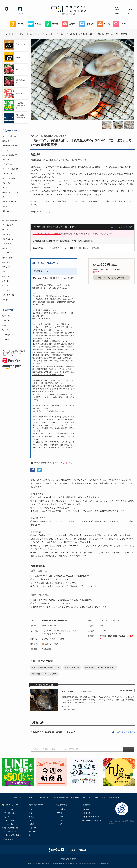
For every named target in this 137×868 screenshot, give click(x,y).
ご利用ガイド (8, 817)
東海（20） (6, 272)
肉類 (31, 820)
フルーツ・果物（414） (11, 146)
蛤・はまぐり (51, 34)
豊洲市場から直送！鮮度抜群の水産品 (100, 667)
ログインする (8, 809)
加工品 (103, 24)
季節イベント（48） (10, 300)
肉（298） (6, 150)
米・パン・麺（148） (10, 136)
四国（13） (6, 290)
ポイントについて (9, 831)
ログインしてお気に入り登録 (111, 278)
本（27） (6, 216)
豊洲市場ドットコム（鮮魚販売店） (55, 621)
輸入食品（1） (8, 248)
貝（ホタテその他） (34, 34)
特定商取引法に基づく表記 (93, 820)
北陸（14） (6, 281)
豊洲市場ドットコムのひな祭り (44, 674)
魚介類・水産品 (17, 34)
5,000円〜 (6, 325)
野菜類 (51, 24)
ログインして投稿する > (125, 732)
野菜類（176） (8, 141)
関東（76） (6, 262)
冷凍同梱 (86, 24)
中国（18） (6, 286)
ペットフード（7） (9, 253)
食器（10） (6, 230)
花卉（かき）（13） (10, 234)
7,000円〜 (6, 330)
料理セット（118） (9, 178)
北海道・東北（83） (10, 258)
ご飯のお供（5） (8, 239)
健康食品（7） (8, 206)
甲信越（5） (7, 267)
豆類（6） (6, 160)
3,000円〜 (6, 321)
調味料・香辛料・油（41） (12, 202)
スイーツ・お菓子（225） (12, 169)
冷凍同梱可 (33, 831)
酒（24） (6, 197)
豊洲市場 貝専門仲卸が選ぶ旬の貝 (45, 667)
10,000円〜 (6, 335)
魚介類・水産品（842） (11, 155)
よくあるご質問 (8, 820)
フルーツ (17, 24)
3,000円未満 (7, 316)
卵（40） (6, 188)
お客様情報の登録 (9, 813)
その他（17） (7, 183)
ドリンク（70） (8, 174)
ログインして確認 (52, 644)
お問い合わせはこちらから (63, 463)
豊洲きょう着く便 (72, 667)
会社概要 (86, 809)
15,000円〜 (6, 339)
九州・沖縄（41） (9, 295)
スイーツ (120, 24)
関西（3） (6, 276)
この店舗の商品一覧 (125, 691)
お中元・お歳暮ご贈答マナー (14, 835)
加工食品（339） (9, 164)
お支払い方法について (11, 824)
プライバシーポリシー (91, 817)
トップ (5, 34)
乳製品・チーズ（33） (11, 192)
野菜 (31, 813)
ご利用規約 (86, 813)
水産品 (34, 24)
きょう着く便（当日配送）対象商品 (47, 234)
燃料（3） (6, 211)
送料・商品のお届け (10, 828)
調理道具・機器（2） (10, 220)
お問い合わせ (8, 839)
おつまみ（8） (8, 244)
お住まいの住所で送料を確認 (122, 227)
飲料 (31, 835)
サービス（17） (8, 225)
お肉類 (68, 24)
